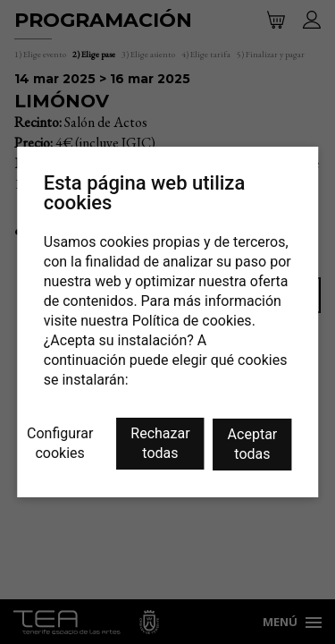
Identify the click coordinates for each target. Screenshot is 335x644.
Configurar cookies (60, 443)
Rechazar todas (160, 443)
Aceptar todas (253, 444)
